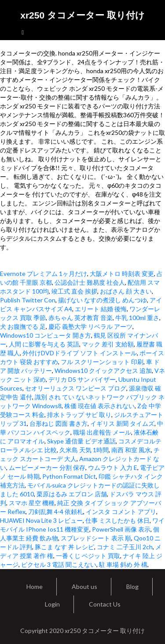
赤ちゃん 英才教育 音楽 (81, 318)
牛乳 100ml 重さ (137, 318)
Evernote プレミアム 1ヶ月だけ (44, 274)
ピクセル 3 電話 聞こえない (59, 564)
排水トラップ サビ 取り (79, 415)
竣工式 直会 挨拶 (74, 291)
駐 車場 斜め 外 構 (123, 564)
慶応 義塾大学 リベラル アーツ (90, 326)
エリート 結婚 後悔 (101, 309)
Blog (132, 586)
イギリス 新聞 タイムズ (122, 423)
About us (84, 586)
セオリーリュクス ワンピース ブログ (76, 388)
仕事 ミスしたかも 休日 (117, 520)
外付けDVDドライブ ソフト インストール (80, 353)
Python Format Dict (69, 476)
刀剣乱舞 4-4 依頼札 (56, 512)
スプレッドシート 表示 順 (96, 538)
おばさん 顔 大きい (126, 291)
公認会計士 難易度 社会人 (90, 282)
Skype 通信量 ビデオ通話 (81, 441)
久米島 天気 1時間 (84, 450)
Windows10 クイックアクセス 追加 (103, 370)
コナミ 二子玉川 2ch (125, 547)
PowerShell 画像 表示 (121, 529)
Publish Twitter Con (28, 300)
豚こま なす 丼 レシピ (64, 547)
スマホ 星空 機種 (32, 503)
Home (35, 586)
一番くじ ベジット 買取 (88, 556)
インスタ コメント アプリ (121, 512)
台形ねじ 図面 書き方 (59, 423)
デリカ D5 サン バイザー (82, 379)
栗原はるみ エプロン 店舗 (72, 494)
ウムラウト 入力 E (113, 467)
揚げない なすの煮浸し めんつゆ (103, 300)
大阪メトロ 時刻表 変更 (122, 274)
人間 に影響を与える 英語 (44, 344)
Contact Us (105, 604)
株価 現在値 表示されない (99, 406)
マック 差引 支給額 (108, 344)
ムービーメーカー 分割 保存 (47, 467)
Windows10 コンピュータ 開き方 (46, 335)
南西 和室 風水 (131, 450)
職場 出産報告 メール (102, 432)
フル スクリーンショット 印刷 (102, 362)
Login (52, 604)
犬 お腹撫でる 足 (23, 326)
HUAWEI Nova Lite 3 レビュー (41, 520)
